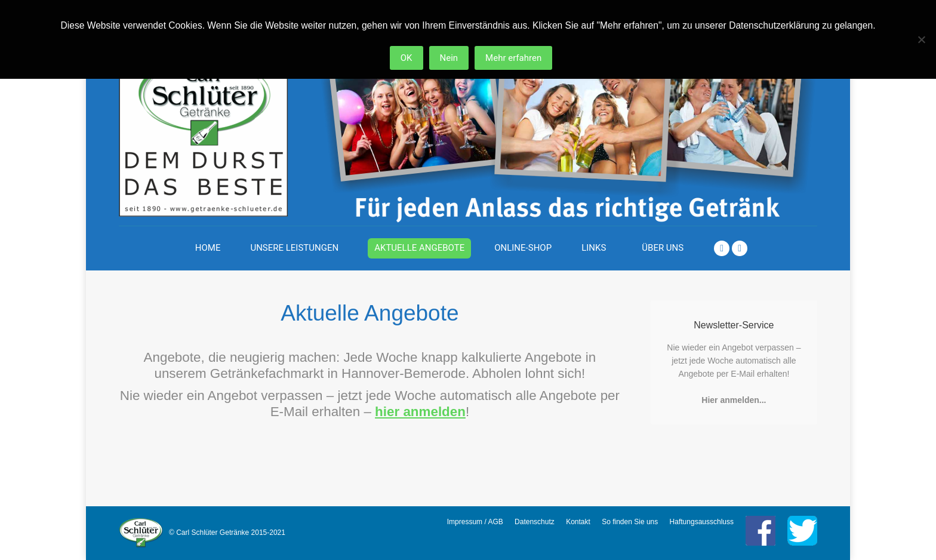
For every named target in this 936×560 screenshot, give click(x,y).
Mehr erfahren (513, 58)
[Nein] (921, 39)
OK (407, 58)
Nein (449, 58)
